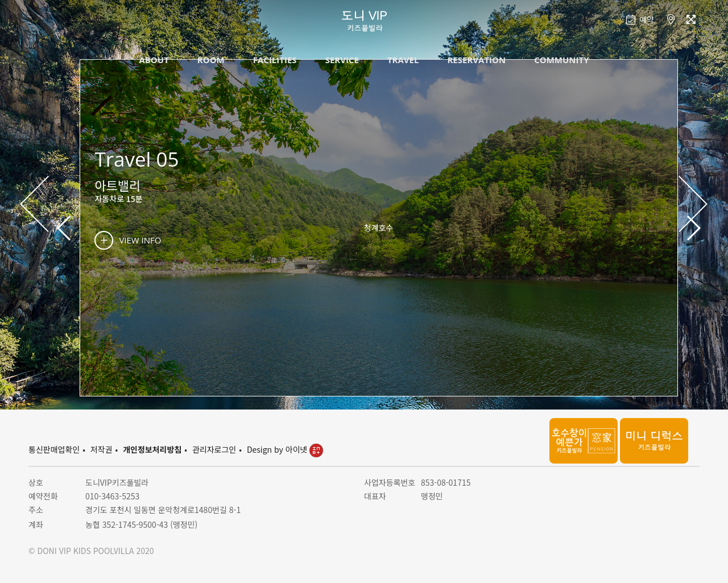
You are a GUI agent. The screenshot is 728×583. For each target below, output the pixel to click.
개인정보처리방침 (152, 449)
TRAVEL (403, 60)
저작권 (102, 449)
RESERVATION (476, 60)
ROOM (211, 60)
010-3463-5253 (112, 496)
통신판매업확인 (54, 449)
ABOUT (154, 60)
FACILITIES (275, 60)
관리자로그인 (214, 449)
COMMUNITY (561, 60)
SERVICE (342, 60)
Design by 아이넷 (285, 449)
